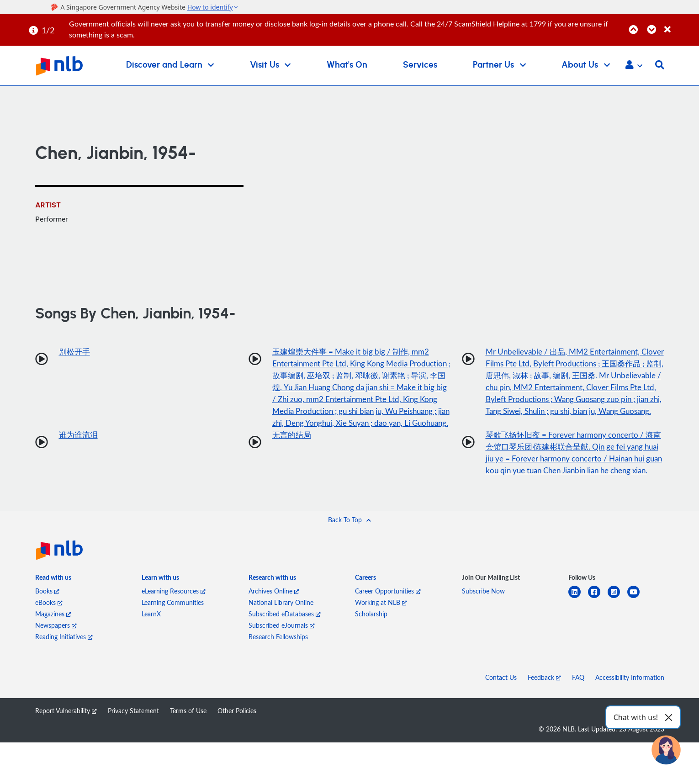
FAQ (578, 719)
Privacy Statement (133, 752)
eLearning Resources (174, 633)
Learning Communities (173, 644)
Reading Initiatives (64, 678)
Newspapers (56, 667)
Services (420, 65)
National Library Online (281, 644)
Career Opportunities (388, 633)
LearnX (151, 655)
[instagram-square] (617, 639)
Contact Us (501, 719)
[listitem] (53, 621)
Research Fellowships (278, 678)
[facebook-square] (598, 639)
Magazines (53, 655)
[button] (634, 66)
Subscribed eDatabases (285, 655)
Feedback (544, 719)
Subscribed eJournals (282, 667)
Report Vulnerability (66, 752)
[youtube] (637, 639)
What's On (347, 65)
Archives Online (274, 633)
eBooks (49, 644)
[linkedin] (578, 639)
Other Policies (237, 752)
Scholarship (371, 655)
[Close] (680, 24)
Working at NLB (381, 644)
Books (47, 633)
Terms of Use (188, 752)
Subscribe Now (483, 633)
